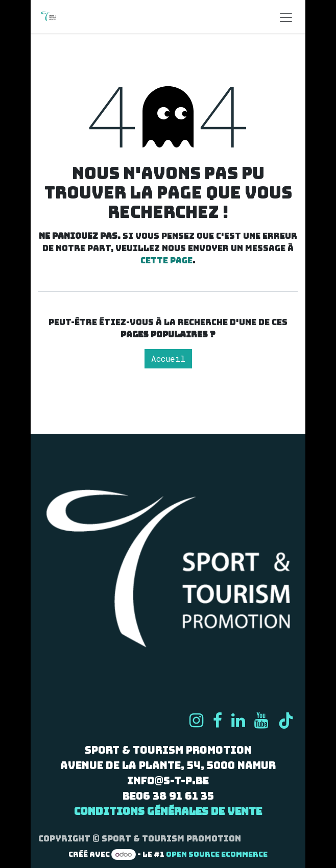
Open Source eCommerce (217, 854)
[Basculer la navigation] (286, 17)
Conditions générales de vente (168, 811)
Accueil (168, 358)
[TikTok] (286, 721)
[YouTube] (261, 721)
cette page (166, 261)
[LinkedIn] (238, 721)
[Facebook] (218, 721)
